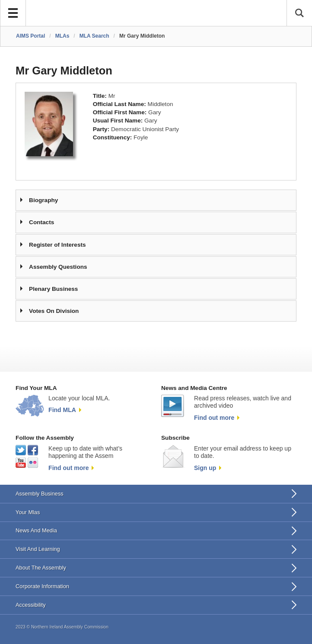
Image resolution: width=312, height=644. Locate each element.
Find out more (214, 418)
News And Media (36, 530)
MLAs (62, 36)
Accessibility (30, 605)
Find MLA (62, 410)
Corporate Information (42, 586)
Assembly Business (40, 494)
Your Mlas (28, 512)
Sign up (205, 468)
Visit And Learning (38, 549)
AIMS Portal (30, 36)
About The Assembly (41, 568)
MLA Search (94, 36)
